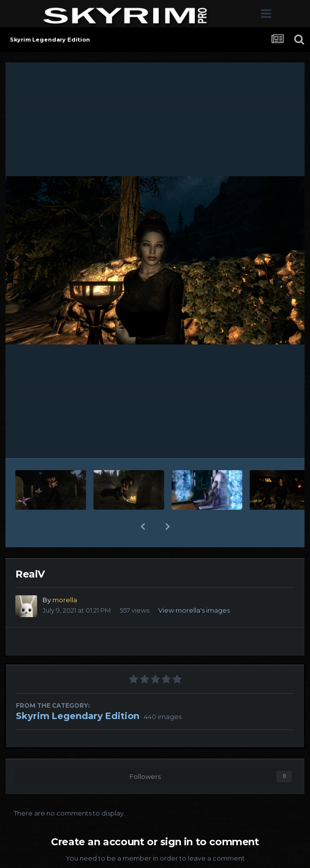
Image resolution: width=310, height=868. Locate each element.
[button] (143, 527)
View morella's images (194, 610)
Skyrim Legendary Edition (78, 716)
